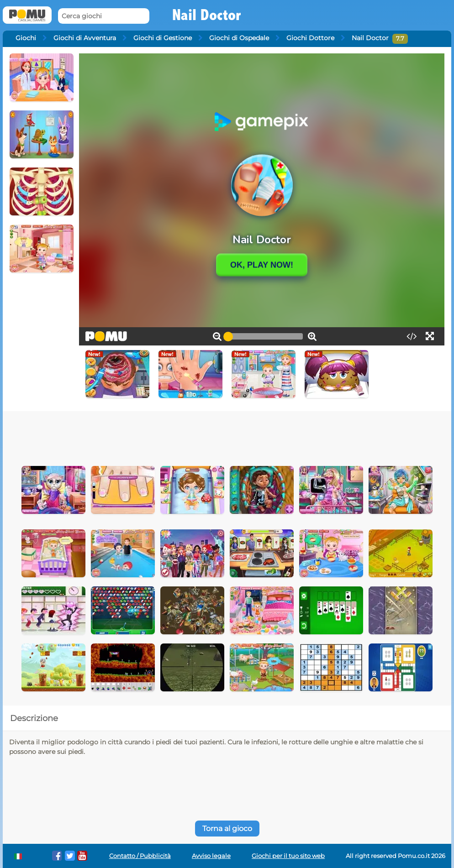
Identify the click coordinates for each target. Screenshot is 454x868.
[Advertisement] (227, 436)
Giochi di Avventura (85, 38)
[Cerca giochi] (104, 16)
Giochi (26, 38)
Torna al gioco (227, 829)
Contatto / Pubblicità (140, 856)
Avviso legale (211, 856)
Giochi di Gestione (163, 38)
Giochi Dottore (310, 38)
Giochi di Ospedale (239, 38)
